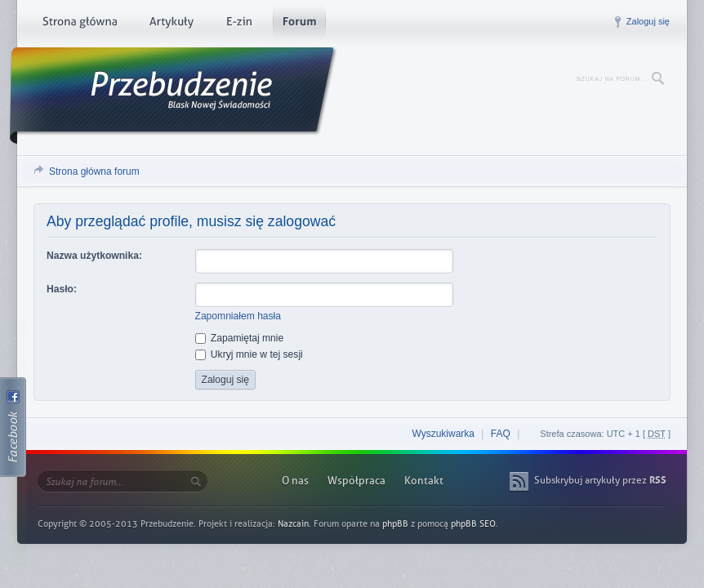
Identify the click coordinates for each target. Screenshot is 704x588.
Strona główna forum (94, 171)
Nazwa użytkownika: (94, 256)
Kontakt (424, 481)
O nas (295, 481)
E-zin (238, 24)
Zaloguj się (648, 21)
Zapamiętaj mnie (240, 338)
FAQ (501, 434)
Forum (299, 24)
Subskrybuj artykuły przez (600, 480)
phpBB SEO (473, 524)
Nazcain (293, 524)
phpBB (395, 524)
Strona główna (80, 24)
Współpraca (356, 481)
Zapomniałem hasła (238, 316)
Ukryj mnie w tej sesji (249, 354)
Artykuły (171, 24)
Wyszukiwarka (443, 434)
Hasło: (62, 289)
